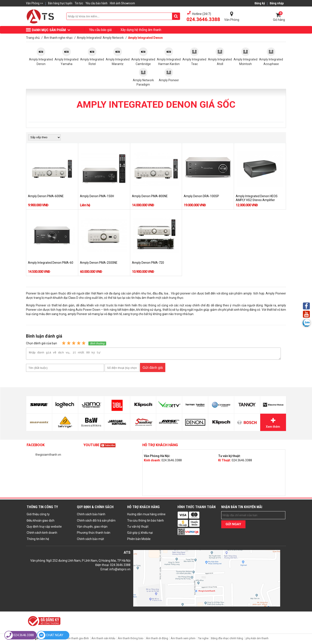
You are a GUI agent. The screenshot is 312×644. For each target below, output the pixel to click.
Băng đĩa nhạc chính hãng (227, 640)
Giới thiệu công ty (38, 516)
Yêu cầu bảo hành (97, 3)
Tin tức (79, 3)
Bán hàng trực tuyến (60, 3)
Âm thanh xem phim (183, 640)
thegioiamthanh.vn (48, 456)
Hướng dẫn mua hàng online (146, 516)
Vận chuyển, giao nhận (92, 528)
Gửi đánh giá (153, 369)
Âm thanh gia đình (78, 640)
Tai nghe (203, 640)
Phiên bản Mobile (139, 540)
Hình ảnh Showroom (122, 3)
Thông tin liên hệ (38, 540)
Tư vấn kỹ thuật (138, 528)
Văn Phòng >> (35, 3)
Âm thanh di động (157, 640)
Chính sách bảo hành (91, 516)
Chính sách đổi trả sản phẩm (96, 522)
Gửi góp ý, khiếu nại (140, 534)
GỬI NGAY (233, 525)
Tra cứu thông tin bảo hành (145, 522)
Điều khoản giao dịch (41, 522)
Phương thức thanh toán (94, 534)
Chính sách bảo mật (90, 540)
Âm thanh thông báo (131, 640)
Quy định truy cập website (44, 528)
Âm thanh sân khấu (103, 640)
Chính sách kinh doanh (42, 534)
